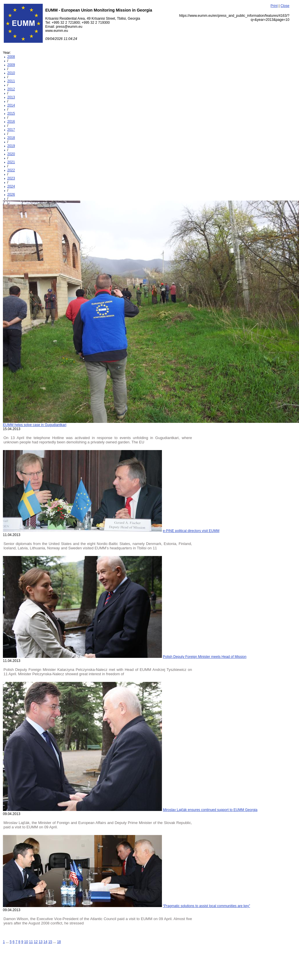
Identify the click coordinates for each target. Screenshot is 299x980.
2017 (11, 130)
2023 (11, 178)
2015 (11, 113)
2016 (11, 122)
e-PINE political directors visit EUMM (191, 531)
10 (26, 942)
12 (36, 942)
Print (274, 6)
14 (45, 942)
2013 (11, 97)
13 (41, 942)
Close (285, 6)
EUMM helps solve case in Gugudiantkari (35, 425)
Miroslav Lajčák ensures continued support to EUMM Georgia (210, 810)
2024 (11, 186)
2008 (11, 57)
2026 (11, 194)
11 (31, 942)
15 (50, 942)
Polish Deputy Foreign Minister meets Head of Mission (205, 657)
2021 (11, 162)
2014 (11, 105)
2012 (11, 89)
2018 (11, 138)
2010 (11, 73)
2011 (11, 81)
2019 (11, 146)
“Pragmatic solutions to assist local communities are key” (206, 906)
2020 (11, 154)
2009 (11, 65)
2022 (11, 170)
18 (59, 942)
